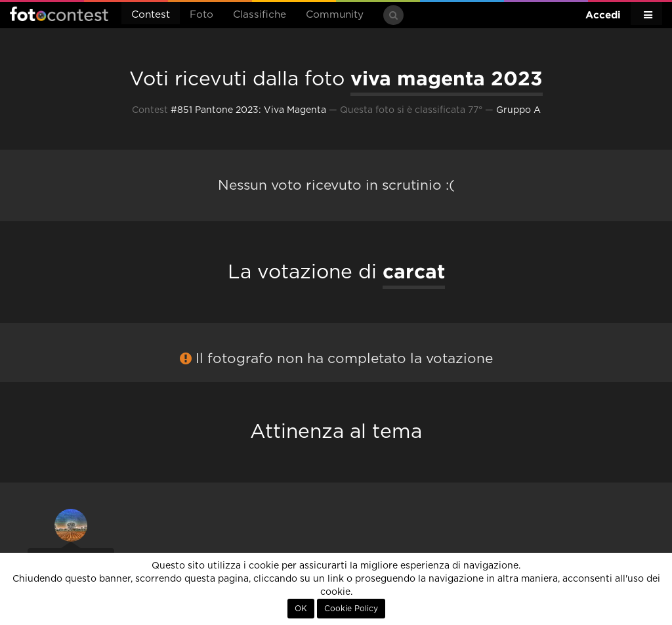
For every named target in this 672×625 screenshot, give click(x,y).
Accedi (603, 15)
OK (301, 609)
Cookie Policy (351, 609)
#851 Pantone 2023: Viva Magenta (248, 110)
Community (335, 15)
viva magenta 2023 (447, 78)
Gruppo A (518, 110)
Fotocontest (59, 14)
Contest (151, 15)
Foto (201, 15)
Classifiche (260, 15)
